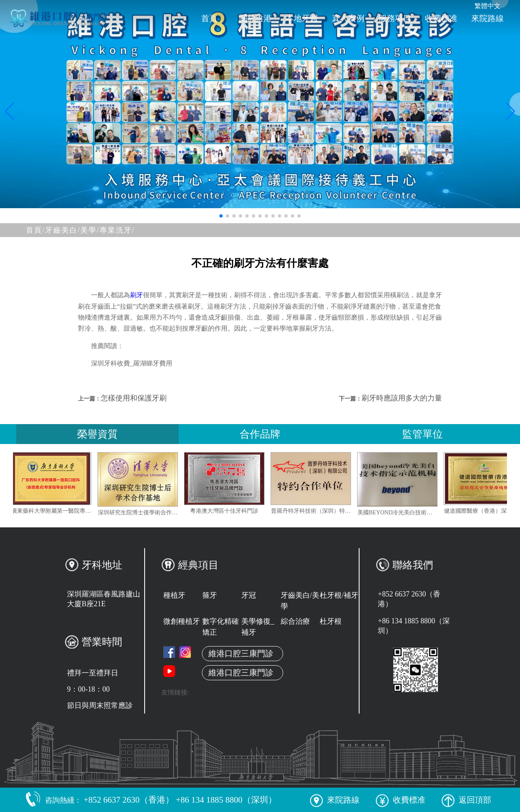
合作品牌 (260, 434)
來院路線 (487, 18)
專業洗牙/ (117, 230)
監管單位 (422, 434)
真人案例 (348, 18)
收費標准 (441, 18)
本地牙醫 (302, 18)
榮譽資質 (97, 434)
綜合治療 (295, 621)
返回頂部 (466, 800)
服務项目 (395, 18)
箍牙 (210, 595)
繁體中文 (487, 6)
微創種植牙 (182, 621)
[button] (221, 216)
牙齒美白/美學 (300, 601)
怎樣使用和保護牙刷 (134, 398)
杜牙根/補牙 (339, 595)
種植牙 (174, 595)
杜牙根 (331, 621)
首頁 (209, 18)
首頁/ (36, 230)
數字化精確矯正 (221, 627)
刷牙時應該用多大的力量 (402, 398)
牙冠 (249, 595)
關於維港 (256, 18)
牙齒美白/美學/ (72, 230)
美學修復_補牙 (258, 627)
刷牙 (136, 295)
